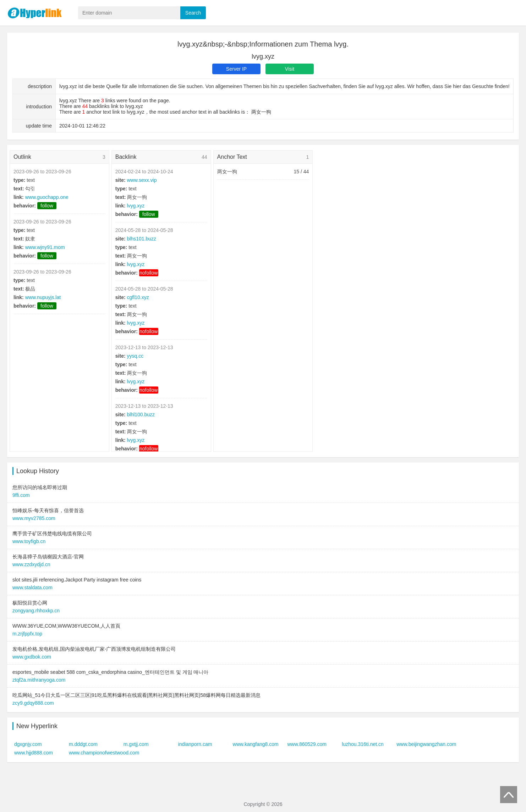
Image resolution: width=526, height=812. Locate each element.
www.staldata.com (32, 588)
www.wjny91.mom (45, 247)
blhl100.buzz (141, 415)
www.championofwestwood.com (104, 753)
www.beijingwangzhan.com (426, 744)
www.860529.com (307, 744)
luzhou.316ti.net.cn (363, 744)
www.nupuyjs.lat (43, 297)
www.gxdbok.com (32, 657)
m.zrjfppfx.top (27, 634)
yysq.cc (135, 356)
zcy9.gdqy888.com (33, 703)
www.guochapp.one (47, 197)
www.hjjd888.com (34, 753)
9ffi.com (21, 495)
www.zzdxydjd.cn (31, 564)
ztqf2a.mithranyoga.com (39, 680)
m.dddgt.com (83, 744)
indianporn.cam (195, 744)
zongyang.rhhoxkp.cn (36, 611)
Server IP (236, 69)
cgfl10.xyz (138, 297)
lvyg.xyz (136, 206)
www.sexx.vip (142, 180)
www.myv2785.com (34, 518)
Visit (290, 69)
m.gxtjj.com (136, 744)
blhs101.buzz (141, 239)
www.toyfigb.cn (29, 541)
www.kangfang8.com (256, 744)
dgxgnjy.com (28, 744)
